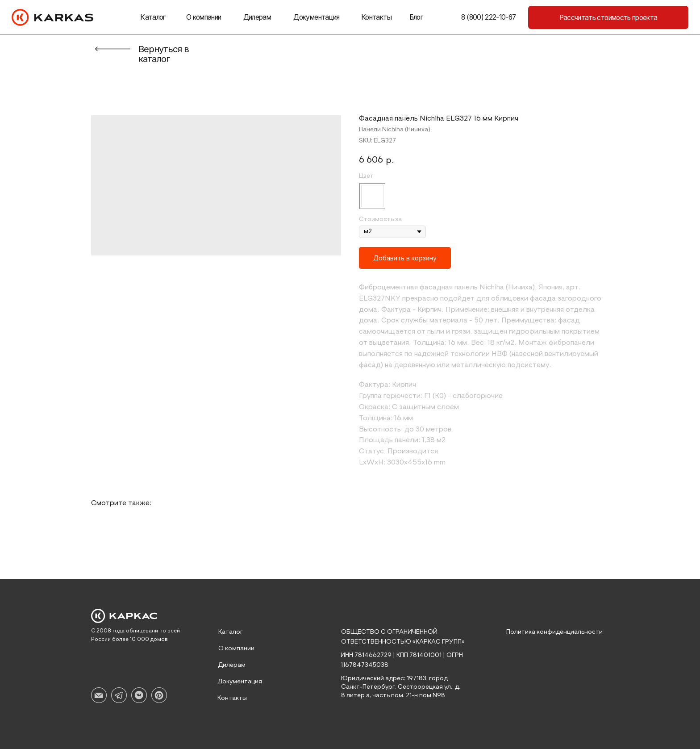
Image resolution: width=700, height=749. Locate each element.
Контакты (376, 17)
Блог (416, 17)
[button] (608, 17)
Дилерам (257, 17)
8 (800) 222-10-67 (488, 17)
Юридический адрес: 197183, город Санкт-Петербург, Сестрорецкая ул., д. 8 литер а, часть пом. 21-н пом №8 (401, 687)
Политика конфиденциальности (554, 632)
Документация (316, 17)
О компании (204, 17)
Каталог (153, 17)
